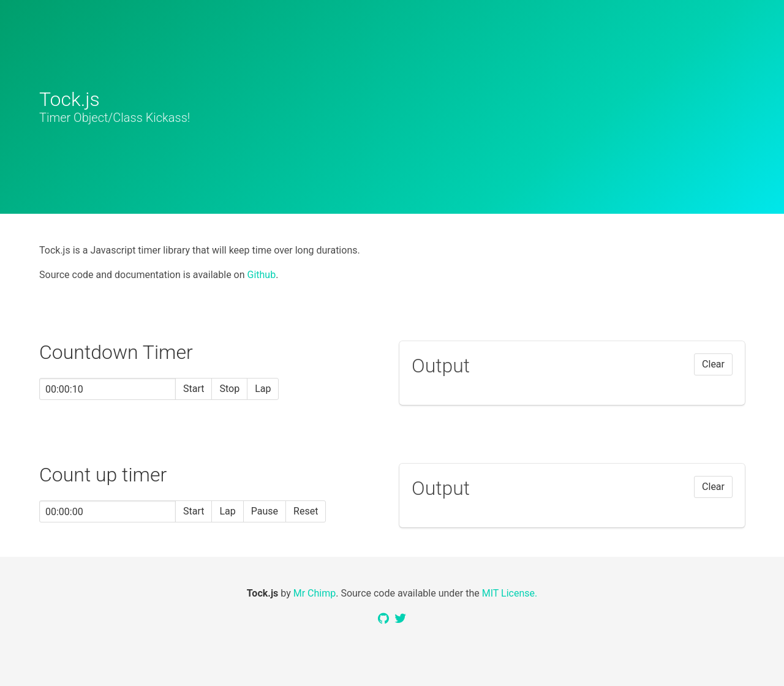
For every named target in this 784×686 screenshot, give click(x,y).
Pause (265, 511)
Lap (263, 389)
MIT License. (510, 593)
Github (262, 275)
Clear (713, 364)
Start (194, 389)
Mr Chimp (315, 593)
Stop (229, 389)
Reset (306, 511)
